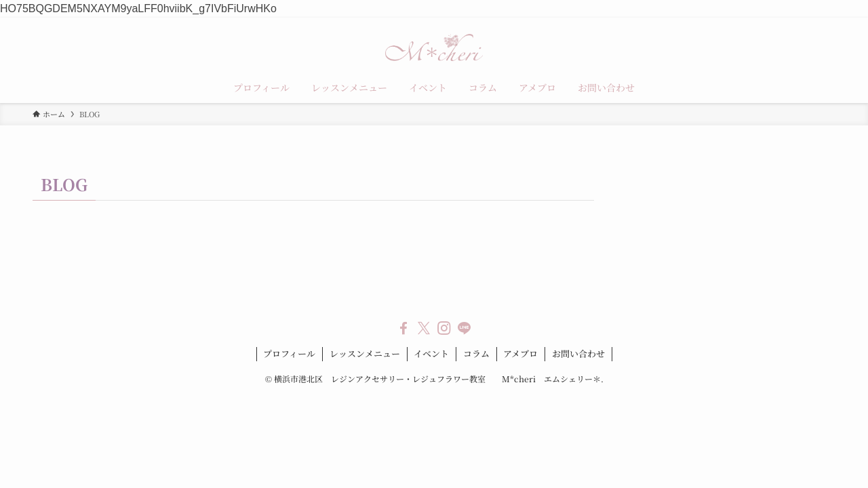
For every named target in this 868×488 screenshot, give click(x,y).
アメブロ (520, 353)
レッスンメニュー (365, 353)
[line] (465, 328)
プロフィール (289, 353)
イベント (431, 353)
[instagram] (444, 328)
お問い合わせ (578, 353)
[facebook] (403, 328)
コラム (476, 353)
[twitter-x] (424, 328)
